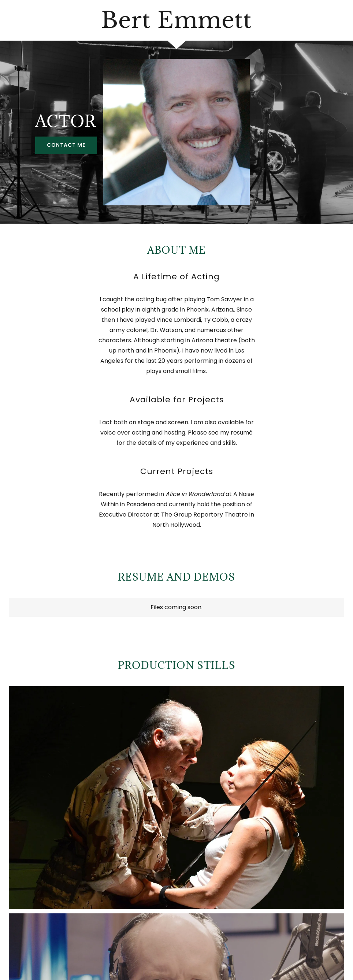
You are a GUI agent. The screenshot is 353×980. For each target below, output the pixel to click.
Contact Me (66, 145)
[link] (176, 26)
